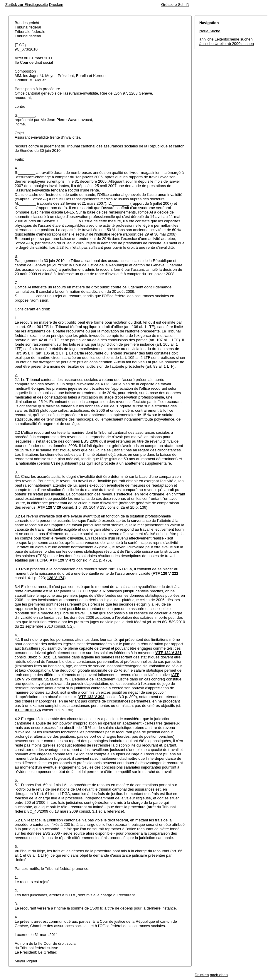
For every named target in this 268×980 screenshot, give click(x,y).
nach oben (219, 975)
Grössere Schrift (175, 5)
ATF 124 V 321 (169, 653)
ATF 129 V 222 (165, 573)
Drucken (56, 5)
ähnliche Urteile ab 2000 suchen (227, 44)
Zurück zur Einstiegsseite (27, 5)
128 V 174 (56, 578)
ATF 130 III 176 (28, 710)
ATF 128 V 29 (49, 507)
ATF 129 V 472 (62, 560)
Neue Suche (210, 31)
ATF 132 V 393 (92, 697)
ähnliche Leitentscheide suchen (226, 39)
